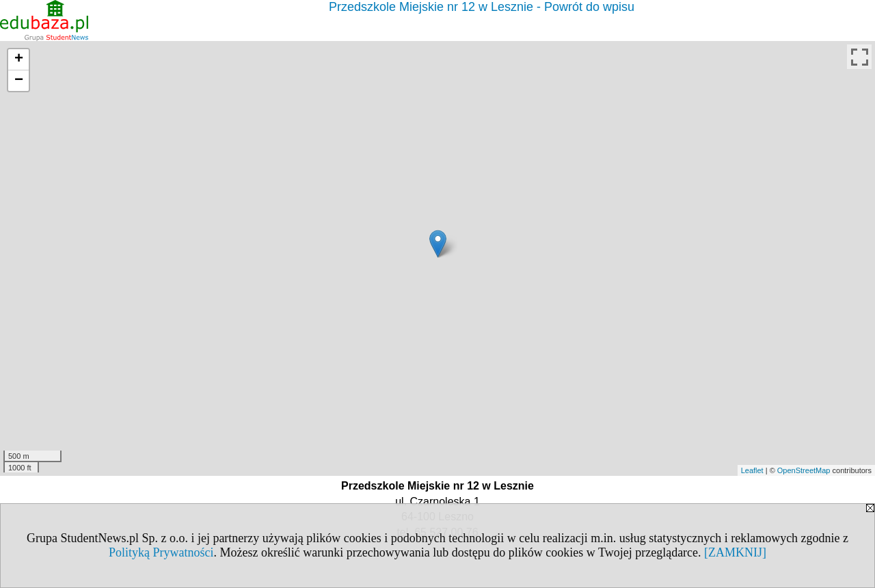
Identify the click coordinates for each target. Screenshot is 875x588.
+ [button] (19, 59)
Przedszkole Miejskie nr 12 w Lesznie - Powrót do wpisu (482, 7)
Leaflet (752, 470)
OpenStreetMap (804, 470)
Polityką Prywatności (161, 552)
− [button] (19, 81)
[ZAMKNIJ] (735, 552)
